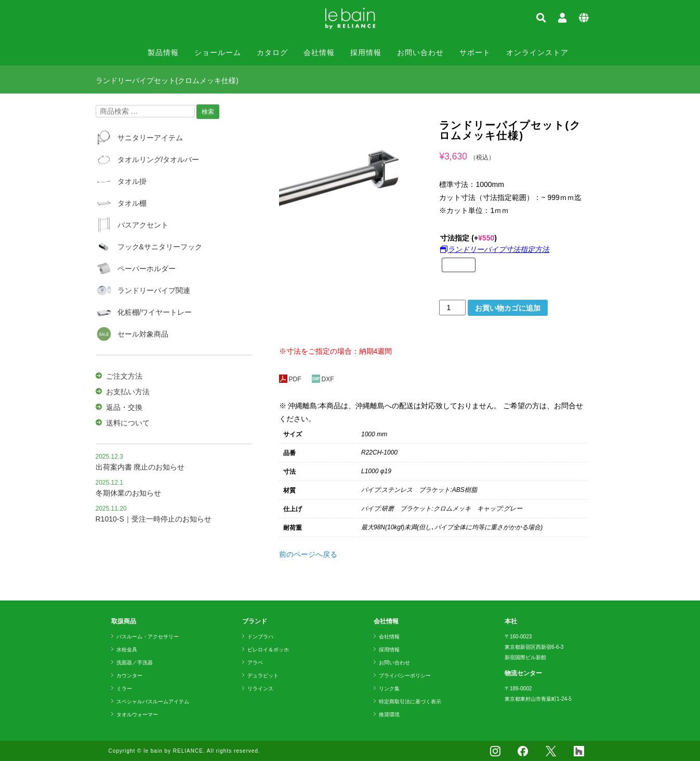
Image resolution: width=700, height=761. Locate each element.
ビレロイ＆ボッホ (268, 650)
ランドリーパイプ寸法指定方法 (495, 249)
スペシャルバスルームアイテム (153, 702)
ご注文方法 (124, 376)
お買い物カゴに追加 (508, 308)
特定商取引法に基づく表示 (410, 702)
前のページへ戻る (308, 554)
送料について (128, 423)
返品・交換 (124, 407)
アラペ (255, 663)
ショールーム (218, 52)
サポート (475, 52)
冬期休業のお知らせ (128, 493)
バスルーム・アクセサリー (148, 637)
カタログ (272, 52)
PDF (290, 379)
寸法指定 (468, 238)
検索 (208, 112)
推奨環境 (389, 715)
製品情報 (163, 52)
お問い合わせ (420, 52)
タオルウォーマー (137, 715)
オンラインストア (537, 52)
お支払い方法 (128, 392)
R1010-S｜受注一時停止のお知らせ (154, 519)
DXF (323, 379)
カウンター (129, 676)
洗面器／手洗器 (135, 663)
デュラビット (263, 676)
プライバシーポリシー (405, 676)
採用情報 (366, 52)
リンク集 (389, 689)
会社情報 (319, 52)
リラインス (260, 689)
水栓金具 (127, 650)
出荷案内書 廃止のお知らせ (140, 467)
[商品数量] (452, 308)
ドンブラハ (260, 637)
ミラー (124, 689)
